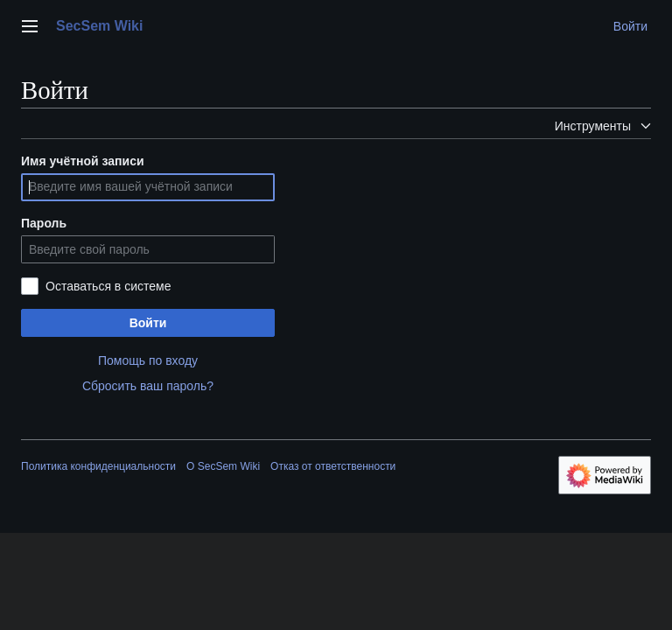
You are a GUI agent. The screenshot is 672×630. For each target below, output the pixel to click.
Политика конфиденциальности (98, 466)
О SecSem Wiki (223, 466)
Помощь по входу (148, 360)
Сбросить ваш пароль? (148, 386)
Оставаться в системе (108, 286)
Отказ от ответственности (333, 466)
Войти (148, 323)
